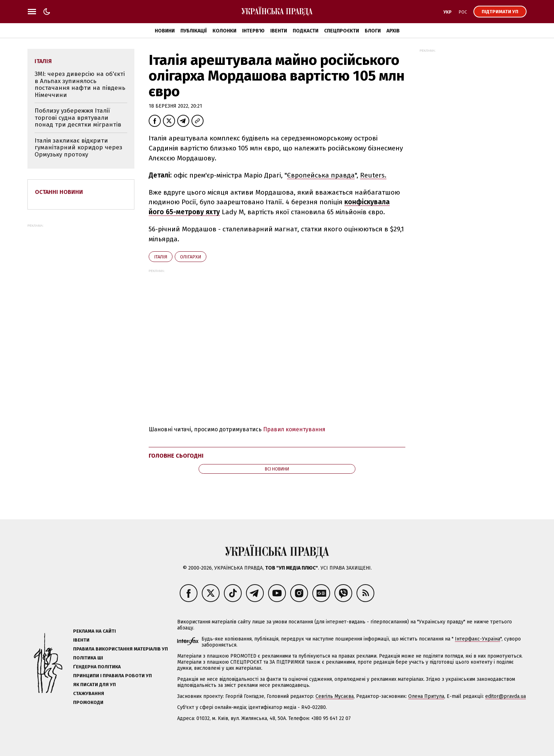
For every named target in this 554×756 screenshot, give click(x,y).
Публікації (194, 31)
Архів (393, 31)
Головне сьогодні (176, 456)
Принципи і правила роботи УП (112, 676)
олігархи (191, 257)
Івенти (279, 31)
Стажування (89, 693)
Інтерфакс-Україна (478, 639)
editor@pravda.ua (506, 696)
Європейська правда (321, 175)
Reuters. (373, 175)
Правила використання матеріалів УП (120, 649)
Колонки (224, 31)
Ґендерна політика (97, 667)
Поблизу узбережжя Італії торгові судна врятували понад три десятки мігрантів (78, 118)
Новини (165, 31)
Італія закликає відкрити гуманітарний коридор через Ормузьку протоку (78, 148)
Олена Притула (426, 696)
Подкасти (306, 31)
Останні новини (59, 192)
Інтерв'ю (253, 31)
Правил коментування (294, 429)
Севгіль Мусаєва (335, 696)
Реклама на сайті (94, 631)
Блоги (373, 31)
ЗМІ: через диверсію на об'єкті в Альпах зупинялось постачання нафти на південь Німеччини (80, 84)
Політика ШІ (88, 658)
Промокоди (88, 702)
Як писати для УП (94, 685)
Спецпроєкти (342, 31)
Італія (161, 257)
